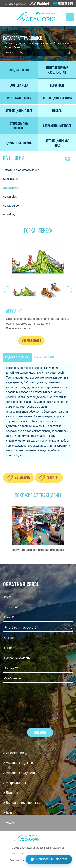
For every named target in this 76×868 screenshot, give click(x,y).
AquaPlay (9, 214)
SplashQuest (11, 179)
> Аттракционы (14, 783)
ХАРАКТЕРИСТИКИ (44, 358)
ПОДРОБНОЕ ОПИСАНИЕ (18, 358)
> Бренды (11, 793)
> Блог (8, 813)
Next (68, 289)
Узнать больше (31, 341)
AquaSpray (63, 44)
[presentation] (34, 697)
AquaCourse (11, 206)
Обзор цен (53, 478)
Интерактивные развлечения (36, 44)
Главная (10, 44)
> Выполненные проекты (22, 803)
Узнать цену (23, 478)
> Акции (9, 823)
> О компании (14, 753)
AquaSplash (11, 197)
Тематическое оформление (21, 170)
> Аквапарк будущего (19, 773)
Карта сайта (19, 853)
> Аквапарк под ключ (19, 763)
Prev (7, 289)
